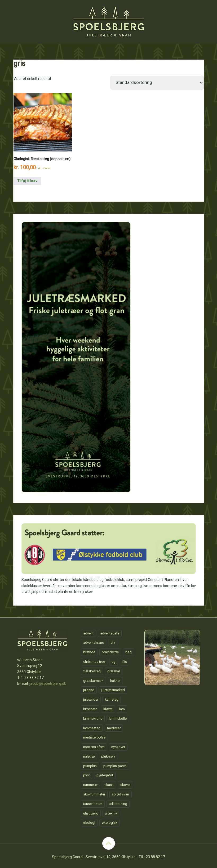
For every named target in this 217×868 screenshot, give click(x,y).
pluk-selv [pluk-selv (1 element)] (108, 756)
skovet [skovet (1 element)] (125, 785)
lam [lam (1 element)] (122, 709)
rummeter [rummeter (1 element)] (90, 785)
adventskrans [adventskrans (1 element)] (94, 643)
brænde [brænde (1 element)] (89, 652)
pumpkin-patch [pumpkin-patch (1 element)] (115, 766)
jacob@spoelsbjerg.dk (48, 683)
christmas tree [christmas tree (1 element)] (94, 662)
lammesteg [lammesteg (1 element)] (92, 728)
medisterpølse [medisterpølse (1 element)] (94, 737)
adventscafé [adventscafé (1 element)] (110, 633)
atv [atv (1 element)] (113, 643)
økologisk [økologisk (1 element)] (110, 823)
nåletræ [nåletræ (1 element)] (89, 756)
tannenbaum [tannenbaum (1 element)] (93, 804)
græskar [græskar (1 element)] (114, 671)
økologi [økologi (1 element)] (89, 823)
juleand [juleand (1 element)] (89, 690)
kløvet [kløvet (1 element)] (108, 709)
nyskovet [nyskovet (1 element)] (118, 747)
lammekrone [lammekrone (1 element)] (93, 719)
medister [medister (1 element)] (114, 728)
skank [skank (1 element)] (109, 785)
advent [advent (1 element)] (88, 633)
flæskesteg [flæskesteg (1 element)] (92, 671)
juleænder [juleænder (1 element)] (91, 699)
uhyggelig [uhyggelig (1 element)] (91, 813)
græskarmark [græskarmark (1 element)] (93, 681)
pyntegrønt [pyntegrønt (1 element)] (105, 775)
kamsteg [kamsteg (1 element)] (112, 699)
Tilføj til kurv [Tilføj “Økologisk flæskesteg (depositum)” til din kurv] (27, 181)
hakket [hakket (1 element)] (115, 681)
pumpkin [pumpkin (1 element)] (90, 766)
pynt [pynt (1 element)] (87, 775)
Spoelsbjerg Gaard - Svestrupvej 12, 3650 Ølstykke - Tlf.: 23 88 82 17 (108, 857)
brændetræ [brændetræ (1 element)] (110, 652)
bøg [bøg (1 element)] (129, 652)
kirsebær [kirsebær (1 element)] (90, 709)
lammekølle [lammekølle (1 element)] (118, 719)
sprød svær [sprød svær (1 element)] (121, 794)
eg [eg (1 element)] (114, 662)
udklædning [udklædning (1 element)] (118, 804)
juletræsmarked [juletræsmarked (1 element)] (113, 690)
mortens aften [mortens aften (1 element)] (94, 747)
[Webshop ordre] (157, 83)
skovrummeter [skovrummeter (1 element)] (94, 794)
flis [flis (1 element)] (125, 662)
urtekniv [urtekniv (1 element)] (111, 813)
